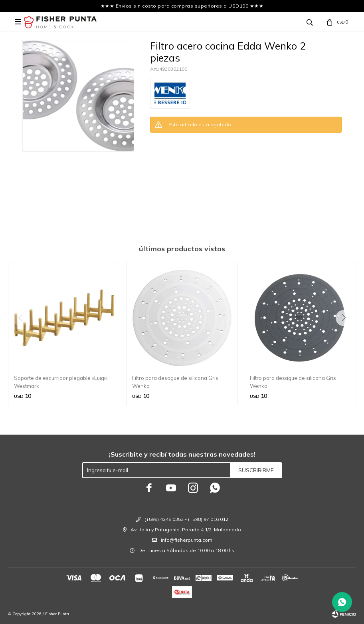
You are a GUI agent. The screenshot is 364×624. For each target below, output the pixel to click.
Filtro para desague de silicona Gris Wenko (175, 382)
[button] (347, 334)
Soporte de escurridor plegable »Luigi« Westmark (61, 382)
